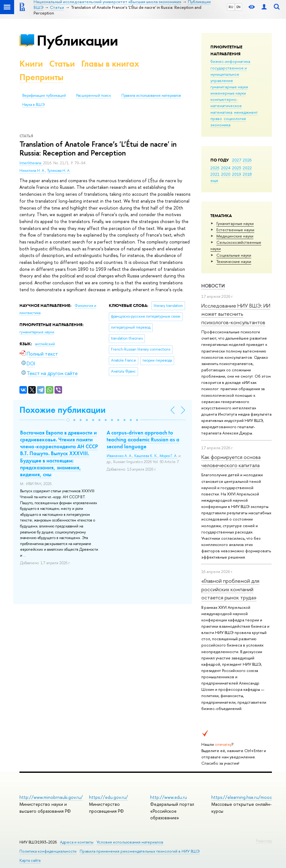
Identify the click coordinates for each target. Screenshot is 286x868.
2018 (247, 174)
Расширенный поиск (94, 96)
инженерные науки (228, 93)
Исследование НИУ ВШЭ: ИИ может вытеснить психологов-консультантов (236, 314)
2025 (215, 168)
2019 (237, 174)
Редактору (264, 841)
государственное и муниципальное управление (229, 74)
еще (214, 180)
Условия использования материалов (130, 842)
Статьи (62, 64)
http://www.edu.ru (169, 797)
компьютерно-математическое (226, 102)
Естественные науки (235, 230)
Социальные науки (234, 255)
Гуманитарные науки (235, 223)
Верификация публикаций (44, 96)
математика (221, 112)
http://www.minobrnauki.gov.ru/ (51, 797)
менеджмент (246, 112)
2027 (237, 160)
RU (231, 7)
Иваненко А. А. (119, 456)
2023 (237, 168)
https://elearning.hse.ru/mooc (242, 797)
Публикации (77, 40)
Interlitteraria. (31, 163)
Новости (213, 286)
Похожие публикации (63, 410)
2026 (247, 160)
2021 (215, 174)
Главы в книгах (110, 64)
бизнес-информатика (230, 61)
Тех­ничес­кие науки (234, 261)
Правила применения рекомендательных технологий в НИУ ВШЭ (140, 851)
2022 (247, 168)
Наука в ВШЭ (33, 105)
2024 (226, 168)
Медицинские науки (235, 236)
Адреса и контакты (77, 842)
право (216, 118)
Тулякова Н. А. (59, 171)
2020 (226, 174)
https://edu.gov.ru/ (109, 797)
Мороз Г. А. (169, 456)
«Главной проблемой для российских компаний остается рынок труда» (230, 589)
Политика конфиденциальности (48, 851)
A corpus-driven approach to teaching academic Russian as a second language (143, 439)
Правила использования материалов (151, 96)
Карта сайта (30, 860)
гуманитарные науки (229, 87)
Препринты (41, 77)
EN (238, 7)
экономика (220, 125)
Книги (31, 64)
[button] (68, 420)
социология (235, 118)
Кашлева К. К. (146, 456)
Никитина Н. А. (32, 171)
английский (45, 344)
